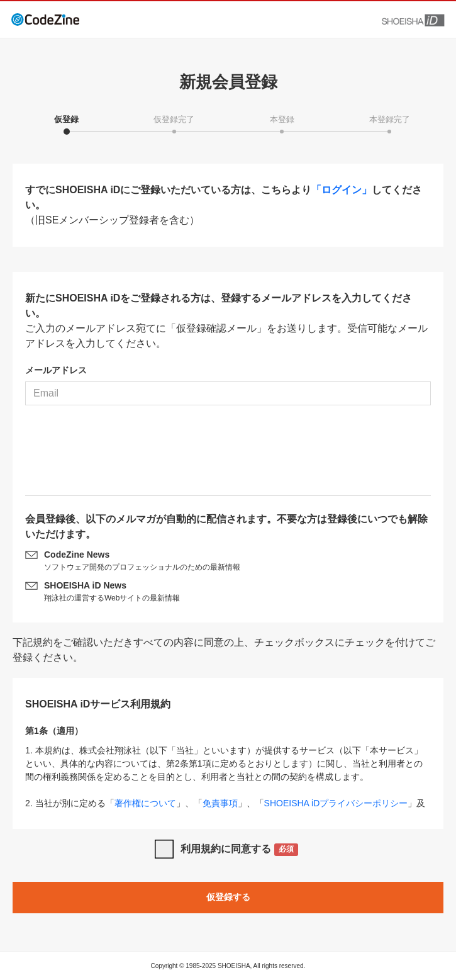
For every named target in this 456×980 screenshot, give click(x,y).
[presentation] (228, 455)
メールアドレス (56, 370)
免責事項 (220, 803)
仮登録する (228, 897)
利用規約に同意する (239, 850)
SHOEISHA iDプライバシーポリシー (336, 803)
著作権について (145, 803)
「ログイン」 (342, 190)
